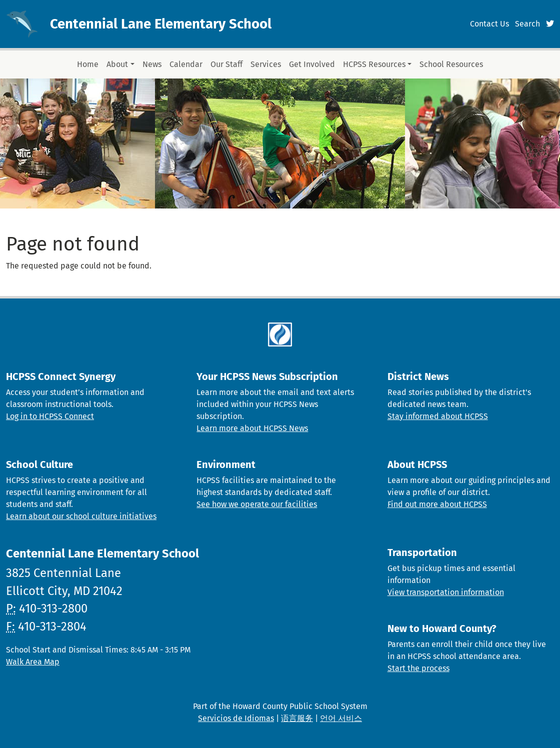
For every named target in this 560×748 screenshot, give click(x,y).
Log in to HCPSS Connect (50, 416)
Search (527, 24)
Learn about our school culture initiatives (81, 516)
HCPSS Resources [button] (374, 64)
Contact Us (489, 24)
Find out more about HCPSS (437, 504)
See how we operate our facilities (257, 504)
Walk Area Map (33, 662)
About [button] (117, 64)
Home (88, 64)
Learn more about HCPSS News (252, 428)
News (152, 64)
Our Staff (226, 64)
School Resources (451, 64)
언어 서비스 (341, 718)
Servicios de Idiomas (236, 718)
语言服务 (297, 718)
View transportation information (446, 592)
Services (266, 64)
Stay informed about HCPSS (438, 416)
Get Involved (312, 64)
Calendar (186, 64)
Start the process (418, 668)
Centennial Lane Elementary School (161, 24)
